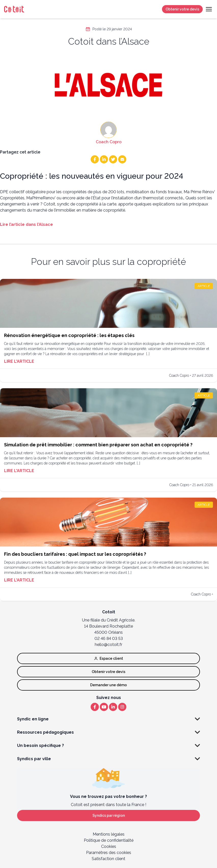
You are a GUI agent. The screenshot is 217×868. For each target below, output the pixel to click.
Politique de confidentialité (109, 840)
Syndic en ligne (108, 719)
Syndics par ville (108, 759)
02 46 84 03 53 (109, 638)
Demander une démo (108, 685)
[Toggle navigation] (209, 9)
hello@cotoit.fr (108, 645)
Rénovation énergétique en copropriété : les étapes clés (69, 335)
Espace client (109, 658)
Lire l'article (19, 361)
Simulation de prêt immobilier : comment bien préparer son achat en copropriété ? (98, 445)
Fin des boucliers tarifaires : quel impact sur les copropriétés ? (75, 554)
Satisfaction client (108, 859)
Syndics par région (109, 815)
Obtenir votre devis (182, 9)
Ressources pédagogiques (108, 732)
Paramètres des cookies (109, 853)
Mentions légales (109, 834)
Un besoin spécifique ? (108, 746)
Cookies (109, 846)
